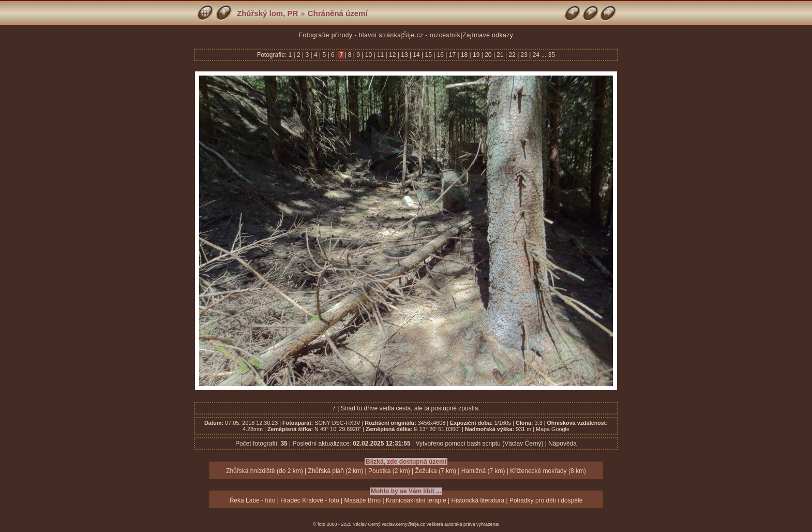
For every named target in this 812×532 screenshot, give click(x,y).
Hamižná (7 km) (483, 471)
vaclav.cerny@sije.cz (403, 524)
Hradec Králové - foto (310, 500)
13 (404, 55)
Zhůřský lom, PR (267, 13)
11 (381, 55)
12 (393, 55)
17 (452, 55)
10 (368, 55)
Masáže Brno (362, 500)
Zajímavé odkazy (488, 35)
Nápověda (562, 444)
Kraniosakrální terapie (416, 500)
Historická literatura (478, 500)
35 (552, 55)
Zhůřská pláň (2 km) (336, 471)
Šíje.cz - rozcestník (432, 35)
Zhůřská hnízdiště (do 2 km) (265, 471)
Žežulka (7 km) (436, 471)
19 (476, 55)
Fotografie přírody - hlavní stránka (350, 35)
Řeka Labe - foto (253, 500)
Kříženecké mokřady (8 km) (548, 471)
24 (536, 55)
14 (416, 55)
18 (464, 55)
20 (488, 55)
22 (512, 55)
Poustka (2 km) (389, 471)
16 (440, 55)
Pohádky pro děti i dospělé (546, 500)
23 (524, 55)
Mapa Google (553, 429)
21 (500, 55)
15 (428, 55)
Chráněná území (338, 13)
